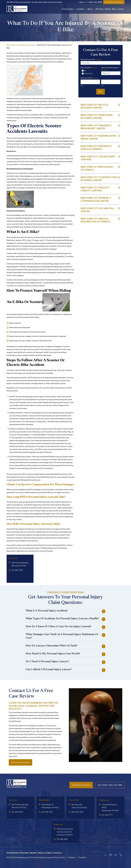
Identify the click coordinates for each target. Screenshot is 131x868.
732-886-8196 (62, 839)
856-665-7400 (77, 812)
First (82, 86)
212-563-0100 (17, 570)
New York (14, 558)
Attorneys (100, 9)
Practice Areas (67, 9)
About (90, 9)
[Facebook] (111, 854)
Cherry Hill (75, 800)
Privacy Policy (60, 856)
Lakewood (59, 824)
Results (108, 9)
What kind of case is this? (91, 59)
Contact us (62, 852)
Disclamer (82, 856)
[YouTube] (121, 855)
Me (85, 71)
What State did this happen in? (110, 69)
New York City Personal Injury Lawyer (21, 45)
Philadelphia (45, 800)
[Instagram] (106, 854)
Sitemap (72, 856)
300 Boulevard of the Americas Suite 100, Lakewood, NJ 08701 (65, 832)
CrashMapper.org (50, 115)
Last (102, 86)
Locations (80, 9)
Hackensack (105, 800)
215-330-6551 (47, 812)
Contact (120, 9)
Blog (114, 9)
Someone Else (89, 73)
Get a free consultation (20, 762)
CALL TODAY (110, 785)
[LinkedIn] (116, 854)
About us (45, 852)
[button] (75, 9)
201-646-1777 (107, 815)
